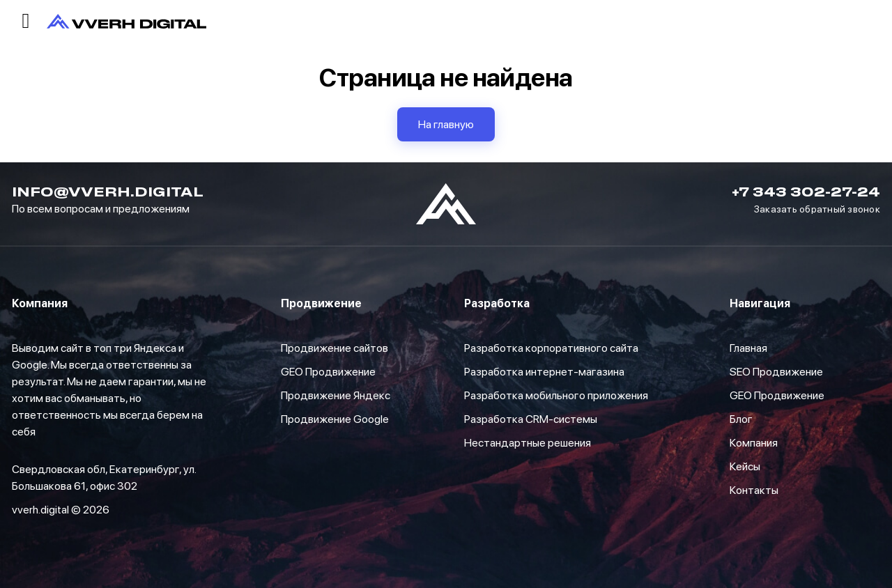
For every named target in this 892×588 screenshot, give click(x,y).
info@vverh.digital (108, 191)
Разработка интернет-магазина (544, 372)
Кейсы (745, 466)
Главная (748, 348)
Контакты (754, 490)
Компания (754, 443)
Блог (741, 419)
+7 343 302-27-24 (806, 191)
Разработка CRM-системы (531, 419)
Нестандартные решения (528, 443)
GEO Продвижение (328, 372)
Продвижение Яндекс (336, 395)
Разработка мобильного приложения (556, 395)
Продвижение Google (335, 419)
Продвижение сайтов (334, 348)
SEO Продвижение (776, 372)
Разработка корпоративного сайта (551, 348)
